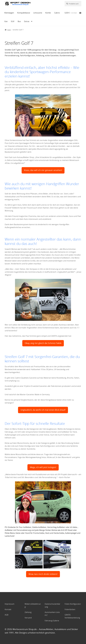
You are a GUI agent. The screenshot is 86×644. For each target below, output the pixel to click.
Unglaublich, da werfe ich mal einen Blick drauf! (43, 410)
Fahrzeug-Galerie (52, 621)
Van (6, 21)
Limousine (38, 13)
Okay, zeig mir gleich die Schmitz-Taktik (43, 343)
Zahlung (28, 612)
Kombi (48, 13)
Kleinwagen (9, 13)
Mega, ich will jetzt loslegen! (43, 467)
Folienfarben (70, 609)
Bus (19, 21)
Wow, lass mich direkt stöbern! (43, 574)
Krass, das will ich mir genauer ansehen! (43, 170)
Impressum (10, 604)
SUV (13, 21)
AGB (6, 615)
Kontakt (8, 609)
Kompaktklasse (24, 13)
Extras (27, 21)
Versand (28, 618)
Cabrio (57, 13)
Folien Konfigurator (73, 604)
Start (9, 30)
